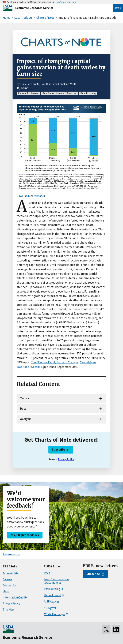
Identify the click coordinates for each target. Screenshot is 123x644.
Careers (7, 579)
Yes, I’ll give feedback (25, 535)
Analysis (26, 419)
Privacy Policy (66, 459)
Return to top (11, 554)
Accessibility (11, 573)
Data (23, 409)
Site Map (8, 609)
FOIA (47, 573)
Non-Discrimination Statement (56, 581)
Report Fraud (53, 595)
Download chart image (30, 196)
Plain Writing (52, 589)
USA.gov (49, 608)
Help (6, 591)
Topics (25, 398)
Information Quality (15, 597)
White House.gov (55, 614)
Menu (118, 8)
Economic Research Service (34, 8)
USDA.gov (50, 601)
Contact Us (10, 585)
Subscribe (59, 450)
